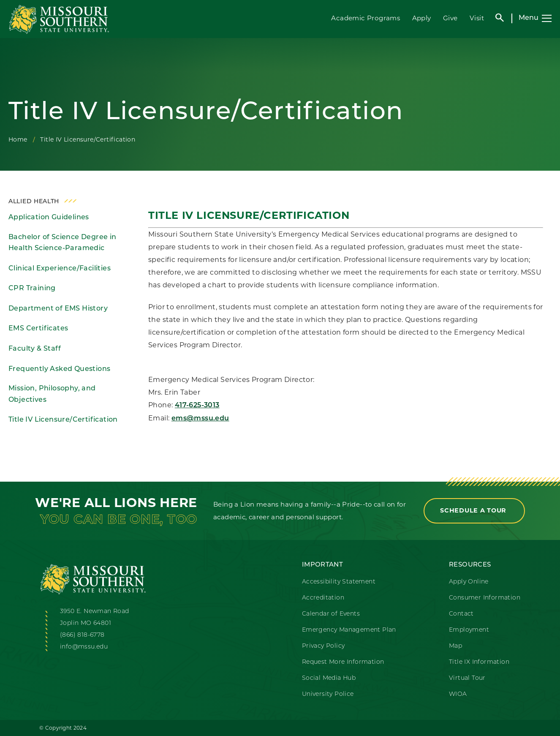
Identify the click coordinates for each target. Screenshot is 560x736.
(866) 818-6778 (82, 635)
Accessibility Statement (339, 582)
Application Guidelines (49, 218)
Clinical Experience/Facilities (60, 269)
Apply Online (469, 582)
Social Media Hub (329, 678)
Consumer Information (485, 598)
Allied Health (34, 202)
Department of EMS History (58, 309)
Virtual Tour (467, 678)
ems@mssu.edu (200, 419)
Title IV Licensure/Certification (63, 420)
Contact (461, 614)
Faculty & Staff (35, 349)
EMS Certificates (38, 329)
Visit (477, 18)
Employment (469, 630)
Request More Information (343, 662)
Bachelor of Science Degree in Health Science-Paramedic (63, 243)
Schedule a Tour (474, 510)
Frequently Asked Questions (59, 369)
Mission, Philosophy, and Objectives (52, 394)
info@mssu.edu (84, 647)
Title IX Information (479, 662)
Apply (422, 18)
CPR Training (32, 289)
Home (18, 139)
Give (450, 18)
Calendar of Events (331, 614)
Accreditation (323, 598)
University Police (328, 694)
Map (455, 646)
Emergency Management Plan (349, 630)
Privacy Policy (323, 646)
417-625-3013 (197, 406)
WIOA (458, 694)
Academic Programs (366, 18)
